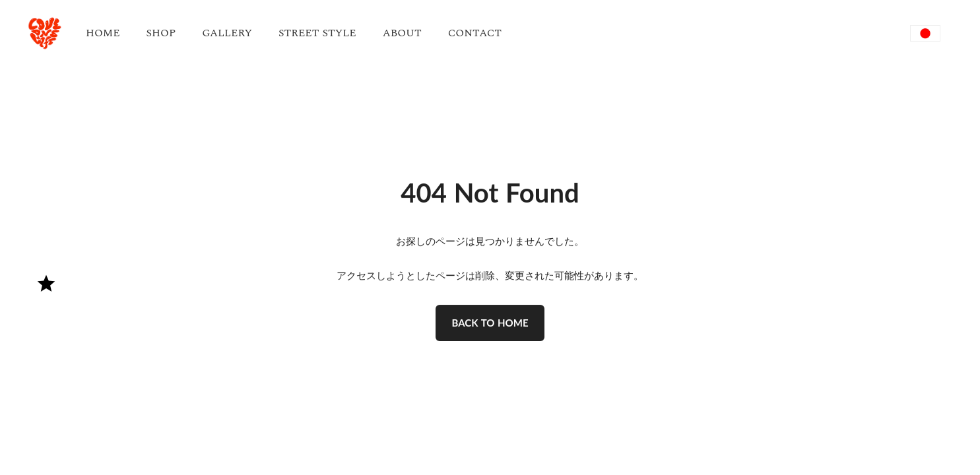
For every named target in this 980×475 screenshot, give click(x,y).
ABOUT (402, 33)
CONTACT (475, 33)
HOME (103, 33)
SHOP (161, 33)
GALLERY (227, 33)
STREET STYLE (317, 33)
